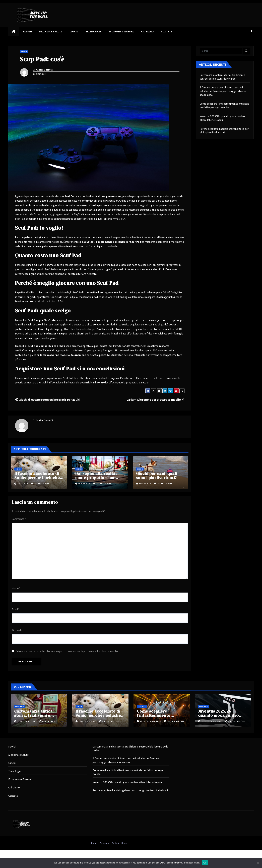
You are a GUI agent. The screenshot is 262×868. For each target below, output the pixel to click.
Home (94, 843)
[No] (258, 863)
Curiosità (19, 707)
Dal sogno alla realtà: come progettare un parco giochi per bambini (100, 478)
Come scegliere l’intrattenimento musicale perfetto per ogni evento (224, 106)
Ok (205, 863)
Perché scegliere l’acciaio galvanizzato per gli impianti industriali (224, 131)
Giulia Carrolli (45, 70)
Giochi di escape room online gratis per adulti (48, 400)
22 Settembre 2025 (151, 721)
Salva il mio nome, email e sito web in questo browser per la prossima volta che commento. (67, 651)
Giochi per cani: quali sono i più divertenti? (157, 476)
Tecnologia (93, 32)
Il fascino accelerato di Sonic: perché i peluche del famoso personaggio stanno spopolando (223, 91)
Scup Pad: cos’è (42, 59)
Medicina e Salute (51, 32)
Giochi (74, 32)
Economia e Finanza (121, 32)
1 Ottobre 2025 (88, 721)
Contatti (167, 32)
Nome (16, 589)
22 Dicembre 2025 (27, 721)
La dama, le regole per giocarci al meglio (155, 400)
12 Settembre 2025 (212, 721)
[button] (251, 32)
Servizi (27, 32)
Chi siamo (147, 32)
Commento (19, 519)
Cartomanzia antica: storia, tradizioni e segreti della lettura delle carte (223, 77)
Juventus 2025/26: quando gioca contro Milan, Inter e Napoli (222, 118)
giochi (33, 297)
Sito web (17, 630)
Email (15, 610)
